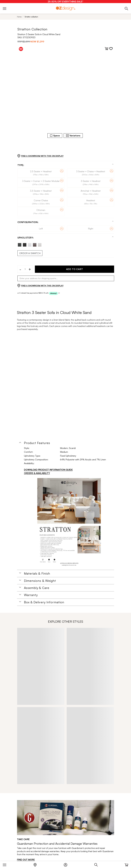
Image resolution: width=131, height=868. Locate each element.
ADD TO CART (75, 269)
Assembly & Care (37, 588)
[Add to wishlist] (111, 49)
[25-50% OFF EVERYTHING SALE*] (65, 2)
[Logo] (66, 8)
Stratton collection (31, 17)
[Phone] (126, 8)
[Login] (67, 864)
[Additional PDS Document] (69, 523)
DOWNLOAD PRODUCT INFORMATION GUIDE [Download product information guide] (48, 470)
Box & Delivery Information (44, 602)
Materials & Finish (37, 573)
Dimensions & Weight (40, 581)
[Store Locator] (36, 864)
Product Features (37, 443)
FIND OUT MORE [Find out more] (26, 860)
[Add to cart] (107, 49)
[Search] (97, 864)
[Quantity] (25, 269)
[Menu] (6, 864)
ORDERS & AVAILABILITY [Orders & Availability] (37, 473)
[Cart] (126, 864)
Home (19, 17)
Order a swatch (30, 253)
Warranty (31, 595)
